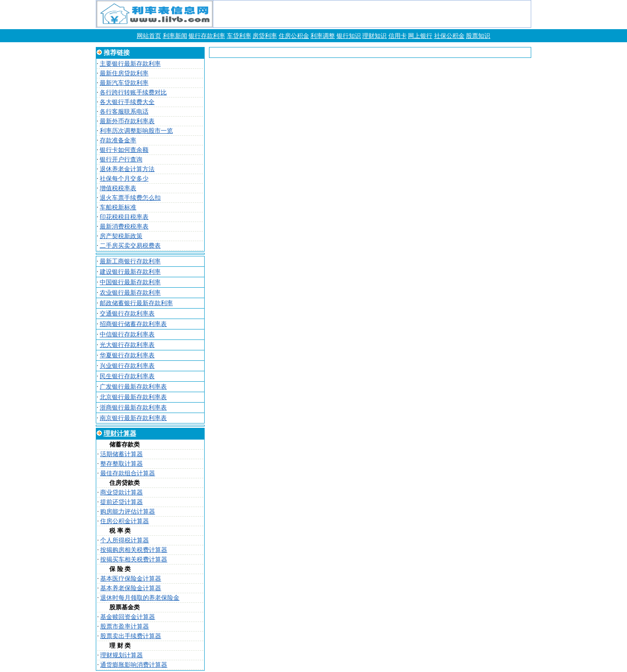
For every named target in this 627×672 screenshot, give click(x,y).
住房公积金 (294, 36)
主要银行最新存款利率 (130, 64)
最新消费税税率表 (124, 227)
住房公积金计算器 (125, 521)
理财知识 (374, 36)
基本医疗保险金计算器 (131, 579)
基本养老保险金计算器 (131, 588)
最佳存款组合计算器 (128, 473)
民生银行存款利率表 (127, 376)
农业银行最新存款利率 (130, 293)
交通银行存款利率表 (127, 314)
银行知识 (349, 36)
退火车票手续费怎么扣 (130, 198)
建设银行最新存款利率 (130, 272)
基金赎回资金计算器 (128, 617)
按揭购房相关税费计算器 (134, 550)
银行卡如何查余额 (124, 150)
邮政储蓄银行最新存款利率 (136, 303)
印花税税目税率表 (124, 217)
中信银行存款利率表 (127, 334)
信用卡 (398, 36)
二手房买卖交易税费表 (130, 246)
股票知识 (478, 36)
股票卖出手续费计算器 (131, 636)
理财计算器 (120, 433)
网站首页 (149, 36)
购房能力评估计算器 (128, 512)
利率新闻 (175, 36)
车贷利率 (239, 36)
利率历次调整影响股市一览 (136, 131)
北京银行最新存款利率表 (133, 397)
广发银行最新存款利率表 (133, 387)
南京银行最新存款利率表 (133, 418)
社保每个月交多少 (124, 179)
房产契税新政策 (121, 236)
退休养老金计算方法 (127, 169)
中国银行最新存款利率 (130, 282)
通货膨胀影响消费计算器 (134, 665)
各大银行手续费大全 (127, 102)
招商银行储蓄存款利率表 (133, 324)
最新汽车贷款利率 (124, 83)
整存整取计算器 (121, 464)
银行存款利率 (207, 36)
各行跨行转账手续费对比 (133, 92)
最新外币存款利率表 (127, 121)
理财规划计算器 (121, 655)
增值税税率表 (118, 188)
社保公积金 (449, 36)
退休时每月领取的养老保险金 (140, 598)
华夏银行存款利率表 (127, 355)
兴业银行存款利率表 (127, 366)
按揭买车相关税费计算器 (134, 559)
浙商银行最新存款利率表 (133, 408)
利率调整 (323, 36)
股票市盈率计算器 (125, 627)
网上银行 (420, 36)
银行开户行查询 (121, 160)
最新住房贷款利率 (124, 73)
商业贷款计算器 (121, 492)
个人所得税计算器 (125, 540)
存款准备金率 (118, 140)
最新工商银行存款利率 (130, 261)
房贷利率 (265, 36)
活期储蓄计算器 (121, 454)
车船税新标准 (118, 207)
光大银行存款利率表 (127, 345)
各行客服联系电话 (124, 112)
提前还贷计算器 (121, 502)
